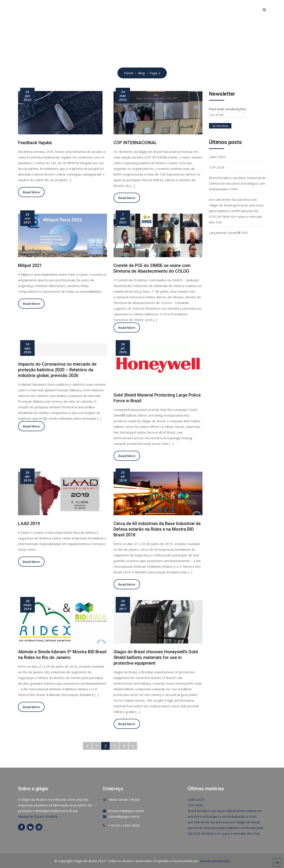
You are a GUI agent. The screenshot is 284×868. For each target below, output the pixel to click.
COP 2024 (217, 167)
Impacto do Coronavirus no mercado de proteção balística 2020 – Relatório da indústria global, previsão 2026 (57, 370)
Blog (181, 10)
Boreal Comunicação (215, 861)
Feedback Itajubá (35, 143)
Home (89, 10)
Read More (31, 192)
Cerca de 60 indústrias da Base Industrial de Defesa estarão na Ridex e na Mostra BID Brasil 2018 (157, 529)
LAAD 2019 (29, 524)
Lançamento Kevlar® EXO (228, 233)
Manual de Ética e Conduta (38, 816)
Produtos (160, 10)
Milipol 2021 (30, 265)
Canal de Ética (229, 10)
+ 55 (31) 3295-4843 (124, 825)
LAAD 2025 (217, 157)
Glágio (107, 10)
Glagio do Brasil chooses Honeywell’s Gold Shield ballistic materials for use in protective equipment (156, 657)
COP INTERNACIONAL (135, 143)
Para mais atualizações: (228, 112)
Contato (201, 10)
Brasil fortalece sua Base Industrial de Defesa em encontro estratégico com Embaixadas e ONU (237, 183)
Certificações (132, 10)
